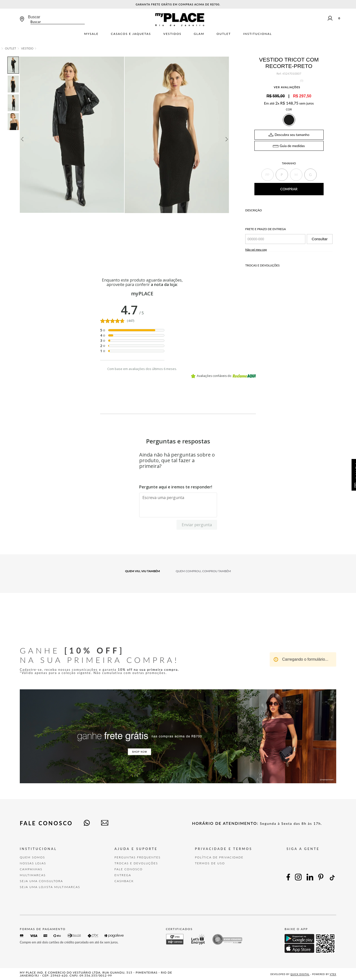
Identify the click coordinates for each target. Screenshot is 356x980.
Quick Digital (300, 974)
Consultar (320, 239)
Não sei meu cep (256, 250)
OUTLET (11, 48)
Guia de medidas (292, 146)
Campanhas (31, 869)
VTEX (333, 974)
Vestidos (172, 34)
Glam (199, 34)
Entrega (123, 875)
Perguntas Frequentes (138, 857)
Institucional (258, 34)
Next (227, 139)
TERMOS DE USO (210, 863)
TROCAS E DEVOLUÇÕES (136, 863)
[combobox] (56, 19)
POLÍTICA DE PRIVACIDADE (219, 857)
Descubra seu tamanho (292, 135)
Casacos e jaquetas (131, 34)
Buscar (34, 17)
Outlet (224, 34)
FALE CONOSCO (129, 869)
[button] (267, 175)
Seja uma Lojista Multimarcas (50, 887)
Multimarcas (33, 875)
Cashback (124, 881)
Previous (22, 139)
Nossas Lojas (33, 863)
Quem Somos (32, 857)
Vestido (27, 48)
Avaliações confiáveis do (223, 376)
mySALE (91, 34)
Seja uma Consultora (41, 881)
